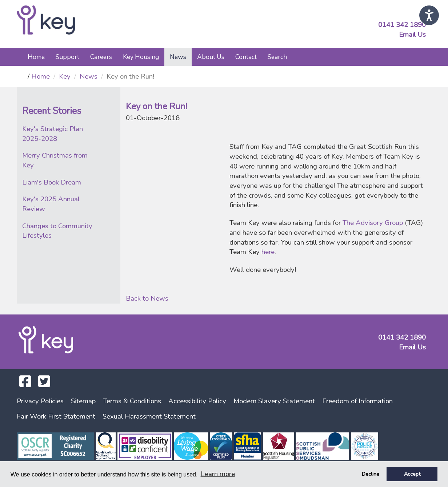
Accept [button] (412, 474)
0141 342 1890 (402, 25)
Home (36, 57)
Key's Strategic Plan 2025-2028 (53, 134)
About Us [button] (211, 57)
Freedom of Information (357, 401)
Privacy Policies (40, 401)
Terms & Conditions (132, 401)
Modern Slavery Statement (274, 401)
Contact (246, 57)
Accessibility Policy (197, 401)
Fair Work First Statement (56, 416)
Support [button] (67, 57)
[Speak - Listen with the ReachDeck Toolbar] (429, 15)
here (268, 252)
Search (277, 57)
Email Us (412, 35)
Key (65, 76)
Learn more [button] (218, 474)
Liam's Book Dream (52, 182)
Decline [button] (371, 474)
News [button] (178, 57)
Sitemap (83, 401)
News (89, 76)
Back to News (147, 298)
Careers (101, 57)
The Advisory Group (373, 223)
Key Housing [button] (141, 57)
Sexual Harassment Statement (149, 416)
